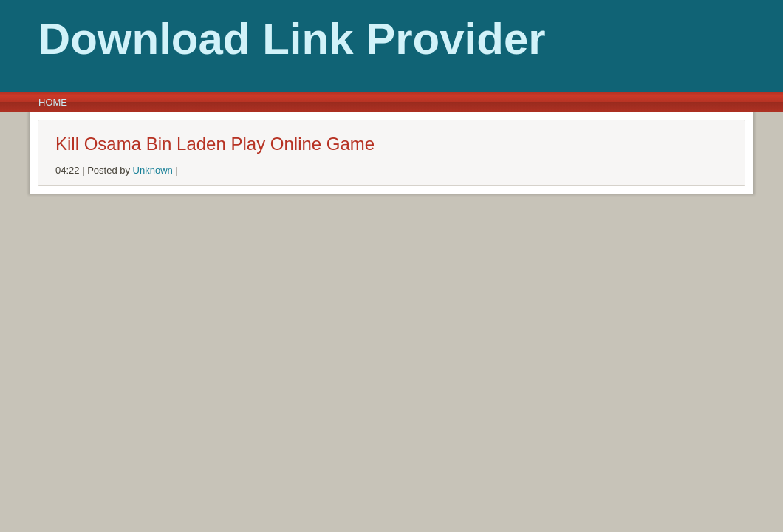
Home (53, 102)
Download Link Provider (263, 39)
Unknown (153, 170)
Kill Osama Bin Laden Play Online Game (215, 144)
